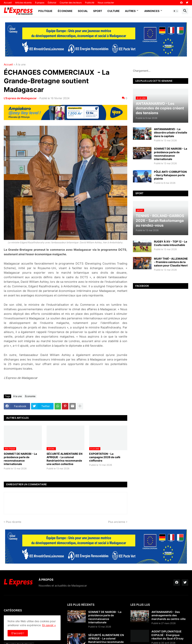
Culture (114, 11)
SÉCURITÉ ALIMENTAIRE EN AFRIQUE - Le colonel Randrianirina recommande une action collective (64, 459)
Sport (98, 11)
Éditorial (52, 3)
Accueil (8, 3)
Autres (130, 11)
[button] (176, 11)
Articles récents (23, 3)
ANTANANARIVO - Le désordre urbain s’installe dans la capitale (171, 132)
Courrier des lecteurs (71, 3)
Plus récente (14, 522)
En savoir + (49, 625)
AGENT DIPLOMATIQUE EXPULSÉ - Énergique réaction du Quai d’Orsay (167, 635)
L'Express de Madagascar (20, 98)
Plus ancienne (117, 522)
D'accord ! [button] (18, 633)
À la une (21, 65)
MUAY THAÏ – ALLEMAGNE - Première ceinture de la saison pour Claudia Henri (171, 262)
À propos (40, 3)
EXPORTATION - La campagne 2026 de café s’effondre (105, 457)
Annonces (152, 11)
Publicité (90, 3)
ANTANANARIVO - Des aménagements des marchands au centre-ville (169, 615)
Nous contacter (106, 3)
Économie (65, 11)
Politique (45, 11)
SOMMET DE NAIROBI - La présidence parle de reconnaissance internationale (20, 459)
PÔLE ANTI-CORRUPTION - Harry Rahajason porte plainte (170, 175)
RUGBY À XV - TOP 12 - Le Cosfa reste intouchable (171, 243)
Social (83, 11)
